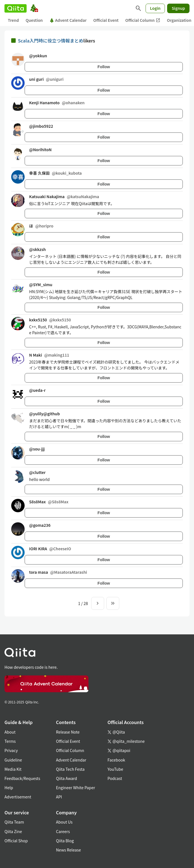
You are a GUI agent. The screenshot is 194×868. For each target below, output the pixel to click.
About (10, 732)
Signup (178, 8)
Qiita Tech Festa (70, 769)
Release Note (68, 732)
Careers (63, 831)
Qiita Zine (13, 831)
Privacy (11, 750)
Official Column (143, 20)
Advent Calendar (68, 20)
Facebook (116, 760)
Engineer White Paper (76, 788)
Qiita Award (66, 778)
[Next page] (98, 603)
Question (34, 20)
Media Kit (13, 769)
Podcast (115, 778)
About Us (64, 822)
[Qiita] (16, 8)
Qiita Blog (65, 841)
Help (9, 788)
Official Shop (16, 841)
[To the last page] (113, 603)
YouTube (115, 769)
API (59, 797)
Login (155, 8)
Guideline (13, 760)
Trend (13, 20)
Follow (104, 67)
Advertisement (18, 797)
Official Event (106, 20)
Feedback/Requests (22, 778)
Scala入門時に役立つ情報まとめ (51, 41)
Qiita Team (14, 822)
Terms (10, 741)
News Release (68, 850)
